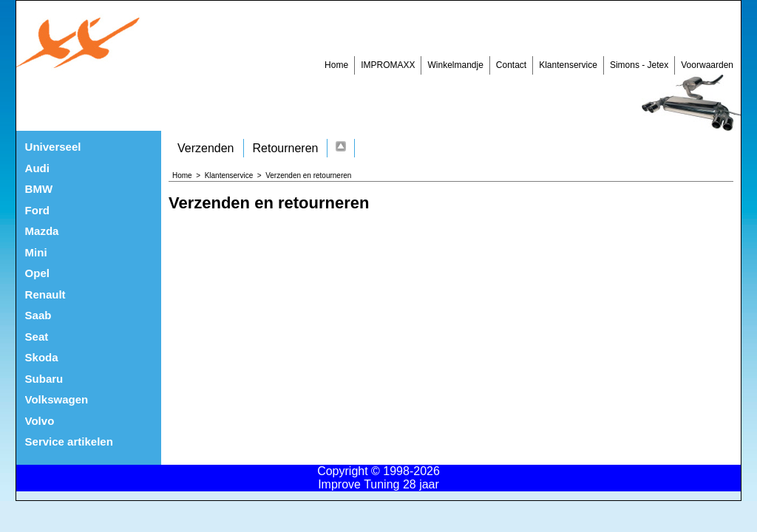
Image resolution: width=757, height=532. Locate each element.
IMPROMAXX (388, 65)
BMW (39, 189)
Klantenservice (568, 65)
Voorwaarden (707, 65)
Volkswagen (57, 399)
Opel (37, 273)
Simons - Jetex (639, 65)
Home (336, 65)
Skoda (42, 357)
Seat (37, 337)
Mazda (42, 231)
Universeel (53, 147)
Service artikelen (69, 441)
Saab (38, 315)
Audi (37, 168)
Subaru (44, 379)
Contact (511, 65)
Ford (37, 210)
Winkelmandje (455, 65)
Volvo (40, 421)
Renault (45, 294)
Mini (36, 252)
